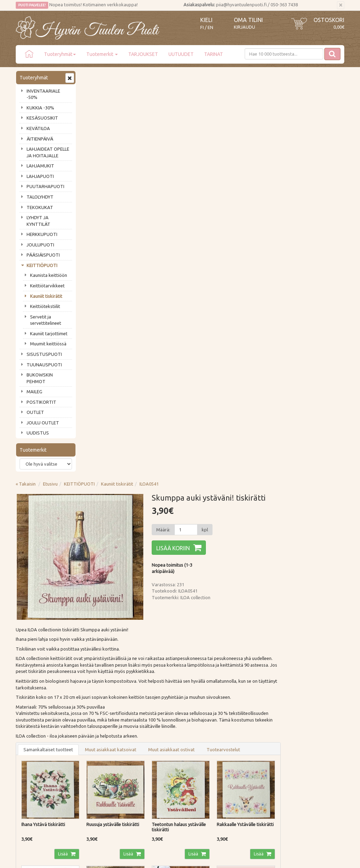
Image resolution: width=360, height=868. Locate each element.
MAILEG (34, 392)
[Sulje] (341, 5)
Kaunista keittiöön (49, 275)
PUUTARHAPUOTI (45, 186)
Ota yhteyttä (30, 729)
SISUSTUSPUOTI (44, 354)
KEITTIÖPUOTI (42, 265)
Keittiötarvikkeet (47, 286)
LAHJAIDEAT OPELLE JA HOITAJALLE (48, 152)
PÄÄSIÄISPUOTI (43, 255)
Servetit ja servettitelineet (46, 320)
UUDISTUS (38, 433)
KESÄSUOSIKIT (42, 118)
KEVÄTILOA (38, 128)
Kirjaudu (244, 27)
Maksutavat (96, 729)
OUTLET (35, 412)
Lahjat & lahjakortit (36, 769)
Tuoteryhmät (60, 54)
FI (202, 27)
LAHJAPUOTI (40, 176)
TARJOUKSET (143, 54)
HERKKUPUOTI (42, 234)
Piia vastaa (28, 739)
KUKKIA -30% (40, 108)
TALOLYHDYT (40, 197)
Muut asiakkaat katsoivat (178, 342)
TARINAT (214, 54)
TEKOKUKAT (40, 207)
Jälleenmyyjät (30, 759)
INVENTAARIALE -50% (43, 94)
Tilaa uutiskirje (39, 676)
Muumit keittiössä (48, 344)
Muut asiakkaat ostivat (239, 342)
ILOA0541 (216, 77)
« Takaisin (93, 77)
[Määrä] (251, 122)
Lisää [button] (130, 446)
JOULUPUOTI (40, 245)
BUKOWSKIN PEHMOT (40, 378)
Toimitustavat (98, 719)
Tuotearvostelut (290, 342)
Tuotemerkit (102, 54)
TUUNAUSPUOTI (44, 365)
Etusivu (117, 77)
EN (210, 27)
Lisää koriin (238, 141)
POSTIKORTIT (41, 402)
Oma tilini (248, 20)
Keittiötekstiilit (45, 306)
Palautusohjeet (99, 739)
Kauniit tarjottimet (49, 333)
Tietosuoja (95, 749)
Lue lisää (159, 652)
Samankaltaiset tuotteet (115, 342)
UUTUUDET (181, 54)
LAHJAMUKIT (40, 166)
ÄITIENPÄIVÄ (40, 139)
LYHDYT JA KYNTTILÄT (38, 221)
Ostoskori (329, 20)
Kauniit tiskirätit (46, 296)
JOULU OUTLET (43, 423)
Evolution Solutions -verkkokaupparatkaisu (304, 858)
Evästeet (93, 759)
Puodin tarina (30, 719)
